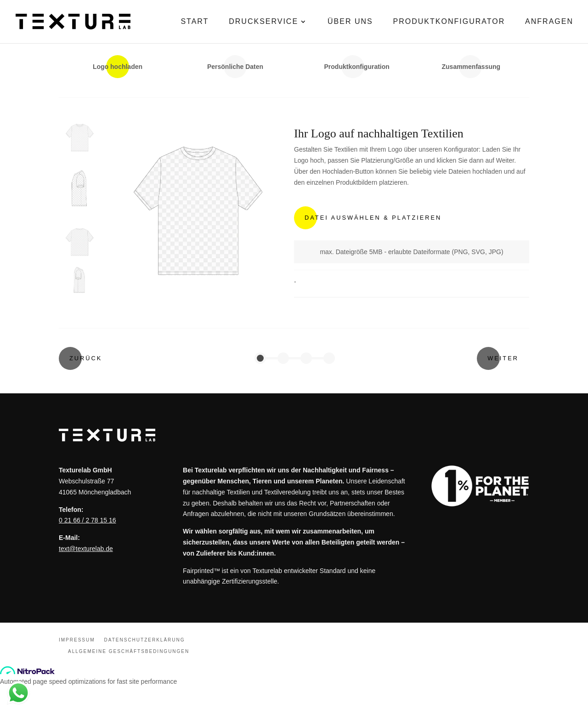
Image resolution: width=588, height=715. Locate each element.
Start (195, 22)
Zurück (86, 358)
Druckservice (263, 22)
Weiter (503, 358)
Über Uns (350, 22)
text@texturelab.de (86, 549)
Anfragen (549, 22)
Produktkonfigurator (449, 22)
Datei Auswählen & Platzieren (373, 218)
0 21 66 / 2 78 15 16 (88, 520)
